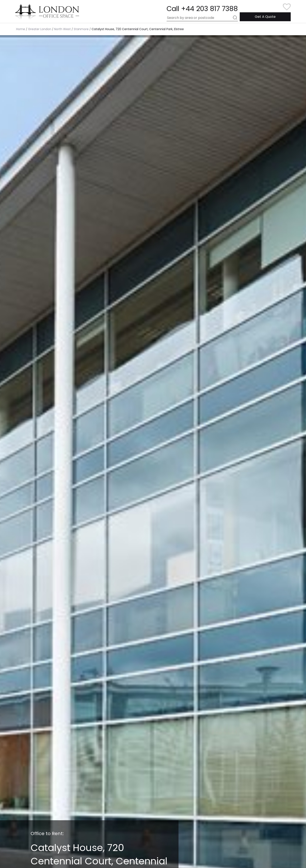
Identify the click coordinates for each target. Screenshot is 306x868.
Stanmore (81, 29)
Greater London (40, 29)
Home (21, 29)
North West (62, 29)
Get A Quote (265, 17)
